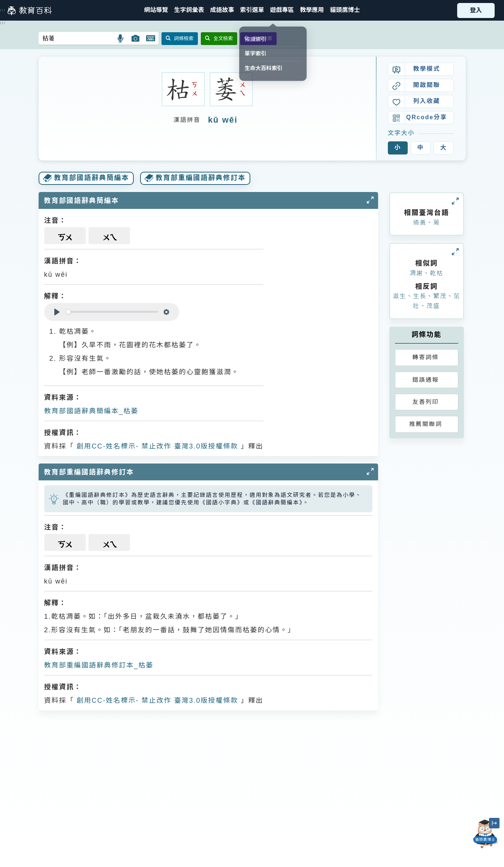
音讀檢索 (258, 38)
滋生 (399, 296)
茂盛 (433, 306)
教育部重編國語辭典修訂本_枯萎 (99, 665)
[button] (252, 10)
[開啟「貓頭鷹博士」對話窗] (485, 834)
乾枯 (437, 273)
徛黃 (420, 223)
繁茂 (440, 296)
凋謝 (416, 273)
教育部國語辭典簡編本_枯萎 (91, 411)
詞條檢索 (180, 38)
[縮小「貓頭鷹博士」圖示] (494, 823)
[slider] (112, 312)
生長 (420, 296)
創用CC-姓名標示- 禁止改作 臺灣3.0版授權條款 (156, 446)
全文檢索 (219, 38)
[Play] (57, 312)
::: (3, 10)
